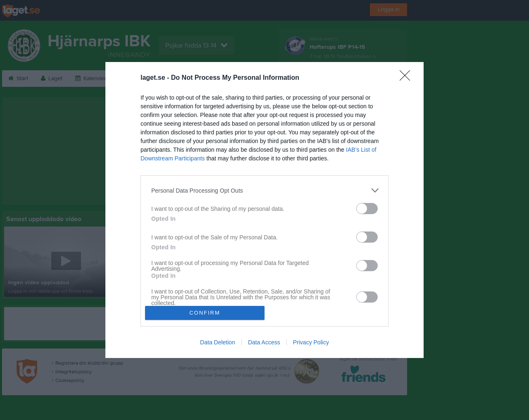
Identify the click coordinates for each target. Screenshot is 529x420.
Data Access (264, 342)
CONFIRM (205, 313)
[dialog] (264, 210)
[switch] (367, 209)
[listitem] (264, 190)
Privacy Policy (311, 342)
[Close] (407, 78)
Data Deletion (218, 342)
